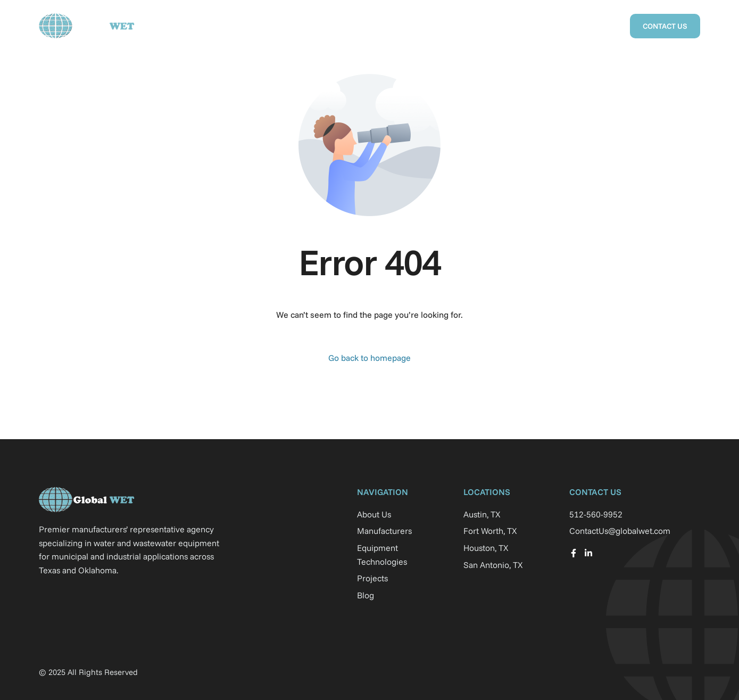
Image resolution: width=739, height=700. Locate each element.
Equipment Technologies (529, 26)
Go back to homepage (369, 358)
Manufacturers (382, 26)
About (323, 26)
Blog (605, 26)
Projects (446, 26)
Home (283, 26)
